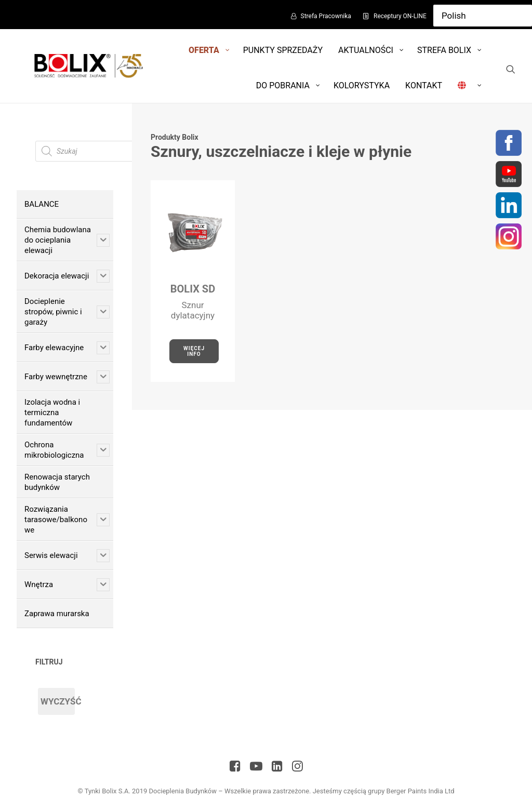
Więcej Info (195, 351)
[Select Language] (483, 16)
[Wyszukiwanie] (511, 69)
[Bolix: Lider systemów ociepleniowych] (87, 66)
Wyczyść (58, 701)
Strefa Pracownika (326, 16)
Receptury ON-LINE (400, 16)
